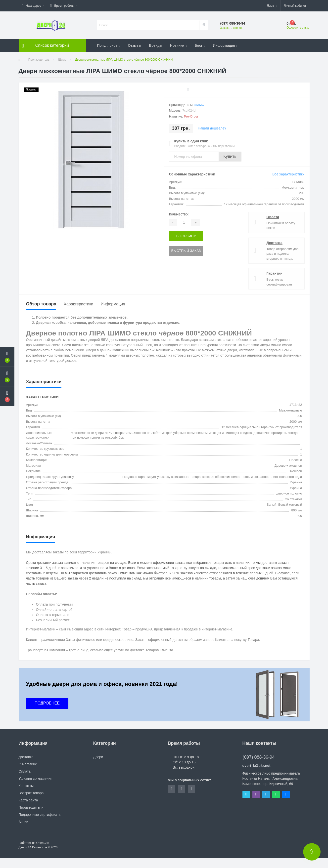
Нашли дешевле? (212, 128)
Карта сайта (28, 800)
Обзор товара (41, 304)
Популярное (109, 45)
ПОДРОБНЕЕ (47, 703)
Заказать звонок (231, 28)
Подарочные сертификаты (40, 815)
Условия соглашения (36, 779)
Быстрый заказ (186, 251)
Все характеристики (288, 174)
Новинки (178, 45)
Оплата (273, 217)
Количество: (179, 214)
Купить (230, 156)
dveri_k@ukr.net (257, 766)
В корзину (186, 236)
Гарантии (275, 273)
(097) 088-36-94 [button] (259, 757)
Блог (200, 45)
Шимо (62, 60)
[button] (33, 6)
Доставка (275, 243)
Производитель (39, 60)
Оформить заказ (298, 28)
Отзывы (134, 45)
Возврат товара (31, 793)
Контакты (26, 786)
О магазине (28, 764)
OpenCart (43, 843)
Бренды (156, 45)
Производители (31, 807)
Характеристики (78, 304)
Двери (98, 757)
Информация (225, 45)
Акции (23, 822)
